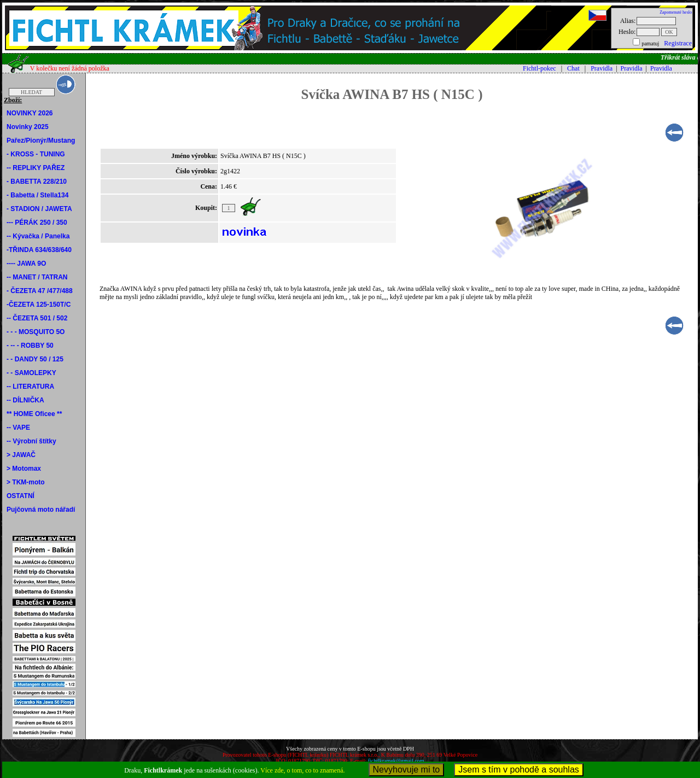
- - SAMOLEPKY (31, 373)
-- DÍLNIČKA (25, 400)
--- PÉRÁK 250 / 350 (37, 223)
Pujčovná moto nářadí (41, 510)
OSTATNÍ (21, 496)
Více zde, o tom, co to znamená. (302, 770)
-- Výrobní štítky (31, 441)
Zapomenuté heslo (676, 12)
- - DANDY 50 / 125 (35, 359)
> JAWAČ (21, 455)
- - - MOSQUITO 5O (36, 332)
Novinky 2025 (28, 127)
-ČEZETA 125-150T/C (39, 305)
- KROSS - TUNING (36, 154)
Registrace (678, 43)
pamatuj (650, 43)
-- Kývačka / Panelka (38, 236)
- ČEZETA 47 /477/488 (40, 291)
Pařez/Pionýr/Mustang (41, 141)
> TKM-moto (26, 482)
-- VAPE (18, 428)
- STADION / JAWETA (39, 209)
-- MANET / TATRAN (37, 277)
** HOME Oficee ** (34, 414)
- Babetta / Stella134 (37, 195)
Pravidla (602, 68)
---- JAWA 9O (26, 264)
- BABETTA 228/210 (37, 182)
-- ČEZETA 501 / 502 (37, 318)
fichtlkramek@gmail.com (396, 761)
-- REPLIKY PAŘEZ (36, 168)
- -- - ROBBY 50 (30, 346)
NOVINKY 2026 (30, 113)
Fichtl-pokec (539, 68)
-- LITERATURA (30, 387)
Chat (573, 68)
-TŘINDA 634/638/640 (39, 250)
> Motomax (24, 469)
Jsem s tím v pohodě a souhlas (519, 770)
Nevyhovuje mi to (407, 770)
